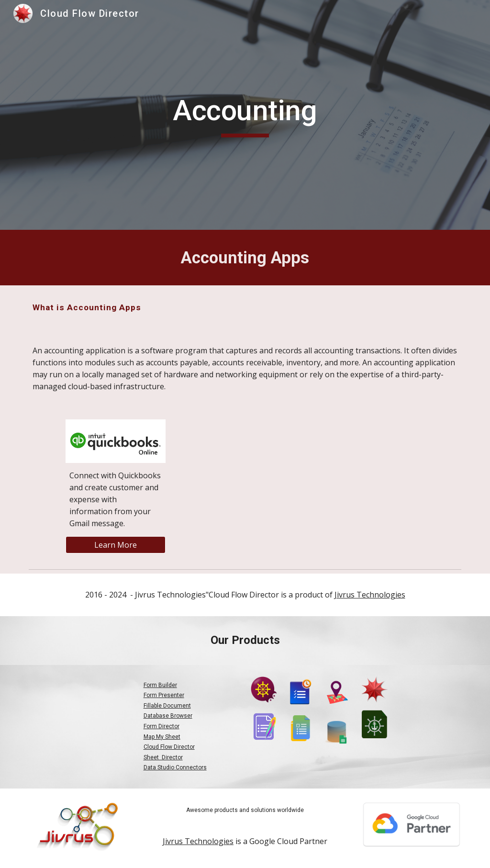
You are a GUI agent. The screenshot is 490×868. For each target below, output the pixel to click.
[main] (245, 115)
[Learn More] (116, 545)
